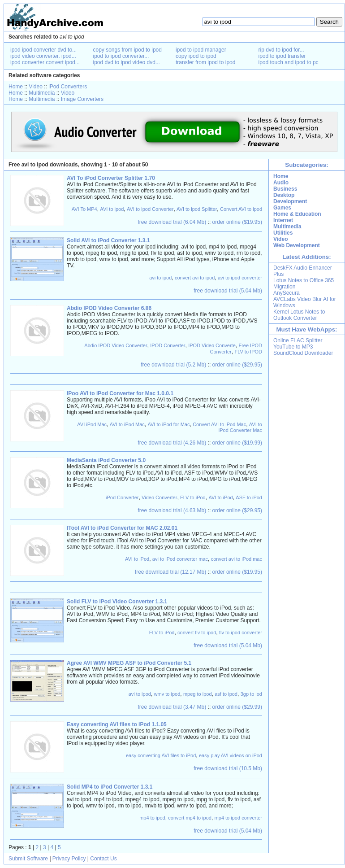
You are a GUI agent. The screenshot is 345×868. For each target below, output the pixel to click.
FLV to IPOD (248, 352)
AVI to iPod (220, 497)
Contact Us (103, 859)
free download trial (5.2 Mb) (173, 365)
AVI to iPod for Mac (169, 424)
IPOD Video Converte (212, 345)
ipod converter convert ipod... (45, 62)
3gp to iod (251, 694)
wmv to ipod (167, 694)
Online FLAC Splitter (298, 340)
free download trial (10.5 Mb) (228, 768)
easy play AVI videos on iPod (231, 755)
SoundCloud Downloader (303, 353)
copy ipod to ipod (196, 56)
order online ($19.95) (237, 222)
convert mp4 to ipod (190, 818)
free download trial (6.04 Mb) (172, 222)
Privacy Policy (69, 859)
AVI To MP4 (84, 209)
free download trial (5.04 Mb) (228, 291)
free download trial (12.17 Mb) (170, 572)
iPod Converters (68, 87)
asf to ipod (226, 694)
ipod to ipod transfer (282, 56)
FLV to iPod (193, 497)
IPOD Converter (168, 345)
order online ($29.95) (237, 365)
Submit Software (28, 859)
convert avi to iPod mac (237, 559)
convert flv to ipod (197, 632)
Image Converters (82, 99)
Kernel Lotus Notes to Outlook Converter (299, 315)
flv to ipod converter (241, 632)
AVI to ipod (112, 209)
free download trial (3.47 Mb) (172, 707)
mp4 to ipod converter (238, 818)
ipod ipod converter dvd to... (43, 50)
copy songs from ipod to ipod (127, 50)
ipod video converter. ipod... (43, 56)
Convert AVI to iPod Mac (219, 424)
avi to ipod (160, 278)
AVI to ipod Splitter (197, 209)
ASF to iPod (249, 497)
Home (16, 87)
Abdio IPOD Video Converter (116, 345)
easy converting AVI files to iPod (161, 755)
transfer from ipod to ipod (205, 62)
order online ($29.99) (237, 707)
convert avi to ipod (195, 278)
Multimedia (42, 93)
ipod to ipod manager (201, 50)
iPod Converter (122, 497)
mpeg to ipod (198, 694)
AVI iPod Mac (92, 424)
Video (35, 87)
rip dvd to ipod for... (281, 50)
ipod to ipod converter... (121, 56)
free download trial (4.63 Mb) (172, 510)
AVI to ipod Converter (150, 209)
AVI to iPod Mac (127, 424)
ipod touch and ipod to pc (289, 62)
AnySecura (287, 293)
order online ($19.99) (237, 443)
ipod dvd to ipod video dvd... (127, 62)
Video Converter (159, 497)
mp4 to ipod (152, 818)
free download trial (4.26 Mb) (172, 443)
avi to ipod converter (240, 278)
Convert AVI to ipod (241, 209)
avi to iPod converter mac (180, 559)
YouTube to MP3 (293, 347)
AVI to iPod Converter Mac (240, 427)
